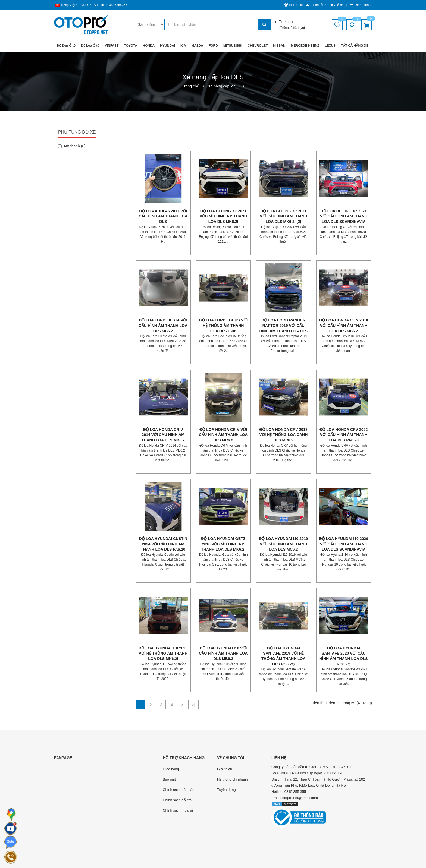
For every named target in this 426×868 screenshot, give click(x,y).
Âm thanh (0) (72, 146)
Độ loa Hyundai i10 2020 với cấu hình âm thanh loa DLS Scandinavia (344, 544)
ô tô (293, 28)
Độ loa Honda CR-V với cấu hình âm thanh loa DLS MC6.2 (223, 435)
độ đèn (284, 28)
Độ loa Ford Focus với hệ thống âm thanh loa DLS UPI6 (223, 325)
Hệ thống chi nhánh (232, 779)
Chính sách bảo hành (179, 790)
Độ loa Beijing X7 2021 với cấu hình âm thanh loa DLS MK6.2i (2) (283, 216)
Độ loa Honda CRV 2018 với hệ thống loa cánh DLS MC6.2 (283, 435)
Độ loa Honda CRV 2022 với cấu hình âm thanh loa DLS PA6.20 (344, 435)
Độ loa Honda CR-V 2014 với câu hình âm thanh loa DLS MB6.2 (163, 435)
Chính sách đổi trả (177, 800)
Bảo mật (169, 779)
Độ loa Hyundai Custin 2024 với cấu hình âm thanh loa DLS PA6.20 (163, 544)
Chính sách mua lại (178, 810)
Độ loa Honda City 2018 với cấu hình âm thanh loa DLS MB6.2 (344, 325)
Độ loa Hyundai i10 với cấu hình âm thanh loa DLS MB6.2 (223, 653)
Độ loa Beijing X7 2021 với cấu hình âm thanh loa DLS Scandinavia (344, 216)
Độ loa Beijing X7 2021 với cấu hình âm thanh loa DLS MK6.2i (223, 216)
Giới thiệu (225, 769)
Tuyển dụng (226, 790)
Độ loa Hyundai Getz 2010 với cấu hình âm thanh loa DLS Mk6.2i (223, 544)
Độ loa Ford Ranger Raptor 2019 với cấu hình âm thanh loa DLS (283, 325)
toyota (303, 28)
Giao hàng (171, 769)
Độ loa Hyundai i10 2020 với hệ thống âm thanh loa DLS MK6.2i (163, 653)
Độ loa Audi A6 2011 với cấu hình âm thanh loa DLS (163, 216)
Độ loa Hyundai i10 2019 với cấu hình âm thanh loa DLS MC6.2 (283, 544)
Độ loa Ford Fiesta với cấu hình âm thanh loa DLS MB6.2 (163, 325)
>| (193, 705)
